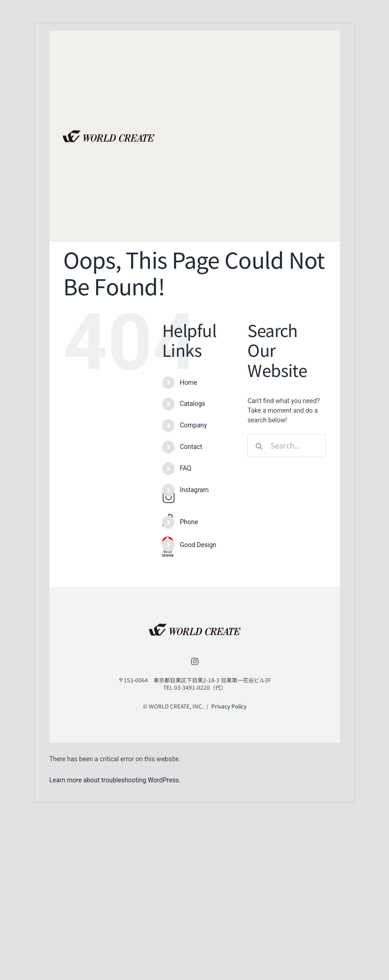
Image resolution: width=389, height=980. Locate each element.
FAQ (185, 468)
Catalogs (192, 404)
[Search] (259, 446)
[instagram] (195, 661)
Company (193, 425)
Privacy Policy (229, 706)
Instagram (194, 490)
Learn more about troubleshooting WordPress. (115, 780)
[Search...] (287, 446)
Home (188, 382)
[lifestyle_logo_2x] (109, 134)
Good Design (198, 545)
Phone (189, 522)
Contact (191, 447)
